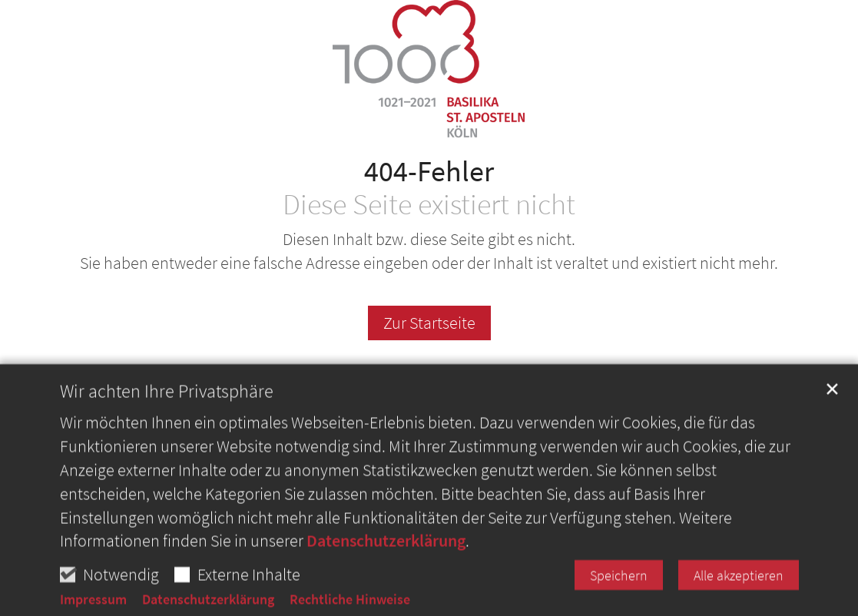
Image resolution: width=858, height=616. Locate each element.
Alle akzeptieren (739, 599)
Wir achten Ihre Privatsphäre (167, 416)
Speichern (619, 599)
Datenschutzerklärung (386, 565)
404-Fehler (429, 171)
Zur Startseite (429, 323)
